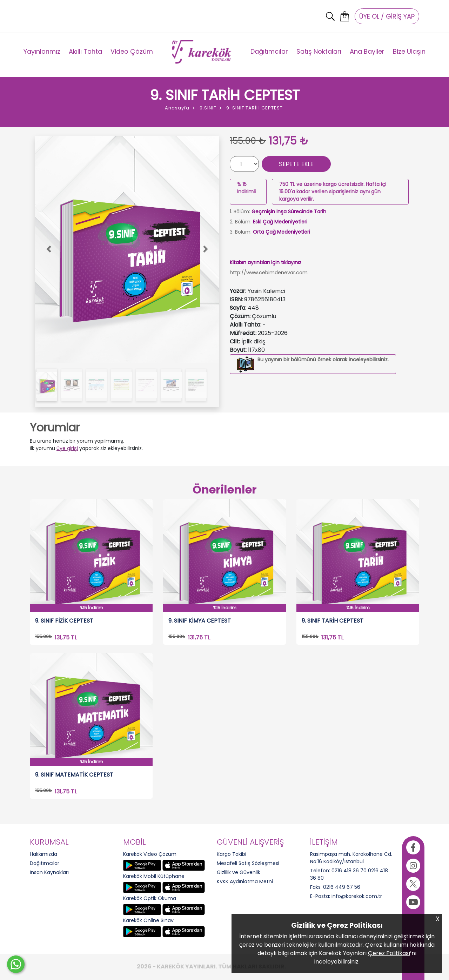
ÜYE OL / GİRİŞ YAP (387, 16)
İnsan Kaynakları (49, 872)
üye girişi (67, 448)
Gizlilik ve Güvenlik (239, 872)
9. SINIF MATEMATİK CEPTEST (74, 775)
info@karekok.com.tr (357, 896)
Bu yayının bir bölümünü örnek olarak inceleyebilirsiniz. (323, 360)
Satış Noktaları (319, 51)
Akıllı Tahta (85, 51)
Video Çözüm (132, 51)
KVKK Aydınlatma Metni (245, 881)
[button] (49, 249)
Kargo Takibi (232, 854)
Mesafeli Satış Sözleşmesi (248, 863)
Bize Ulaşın (409, 51)
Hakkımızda (43, 854)
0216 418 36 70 (349, 871)
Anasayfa (177, 108)
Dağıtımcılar (269, 51)
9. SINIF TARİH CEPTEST (333, 621)
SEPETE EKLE (296, 164)
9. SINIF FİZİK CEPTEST (64, 621)
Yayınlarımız (42, 51)
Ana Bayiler (367, 51)
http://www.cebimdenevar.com (269, 273)
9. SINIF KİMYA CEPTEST (200, 621)
